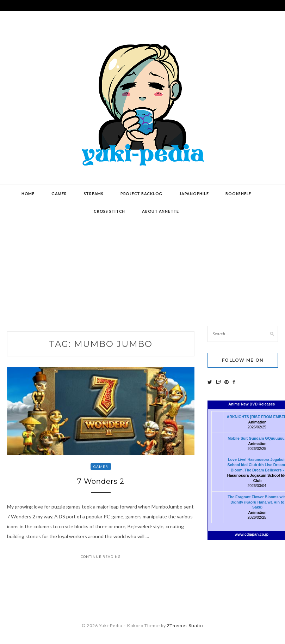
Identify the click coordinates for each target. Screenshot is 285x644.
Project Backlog (141, 194)
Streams (94, 194)
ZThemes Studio (185, 625)
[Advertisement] (143, 259)
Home (28, 194)
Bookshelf (238, 194)
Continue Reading (101, 556)
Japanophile (194, 194)
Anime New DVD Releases (252, 404)
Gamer (59, 194)
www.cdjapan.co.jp (252, 534)
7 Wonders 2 (101, 481)
